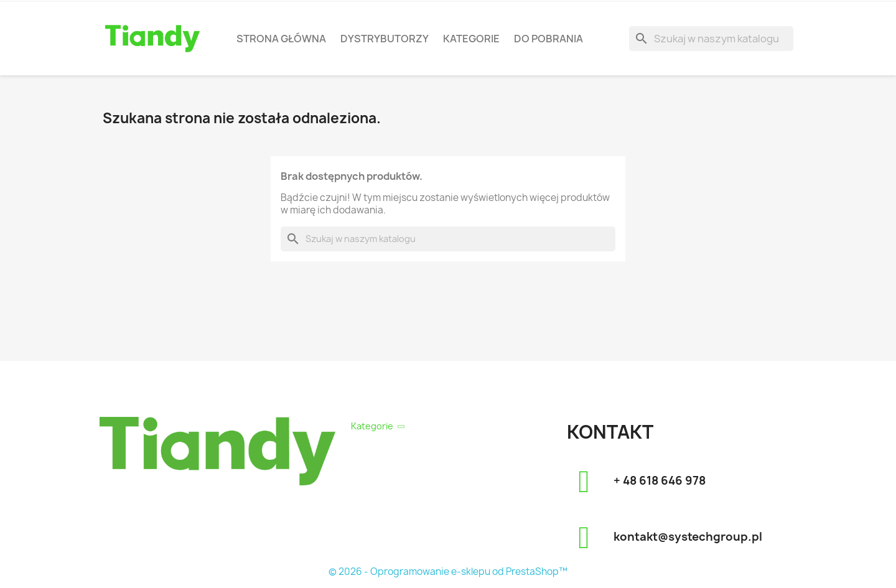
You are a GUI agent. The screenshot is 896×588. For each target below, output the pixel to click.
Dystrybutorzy (385, 39)
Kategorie (471, 39)
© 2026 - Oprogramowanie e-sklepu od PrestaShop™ (448, 572)
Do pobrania (548, 39)
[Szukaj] (711, 39)
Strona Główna (281, 39)
